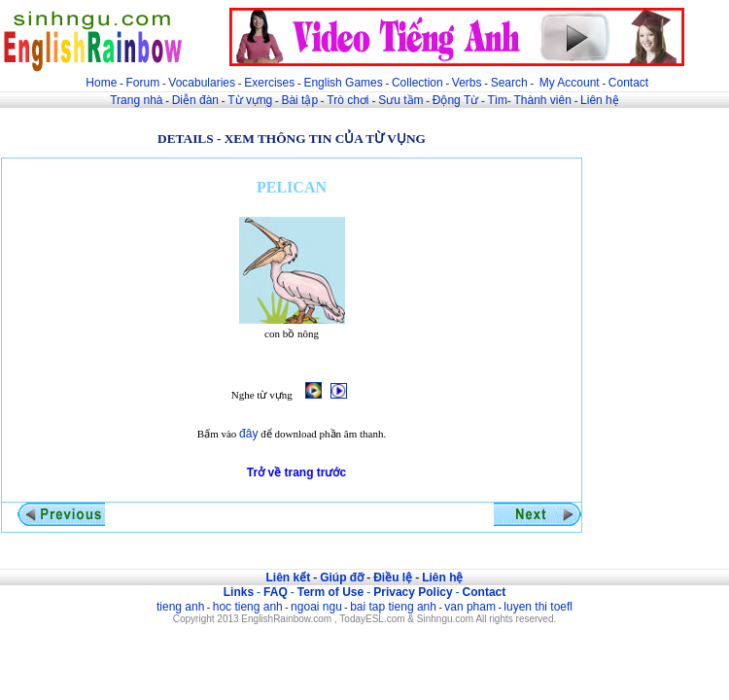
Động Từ (455, 100)
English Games (343, 83)
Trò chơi (349, 100)
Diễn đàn (195, 100)
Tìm (497, 100)
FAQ (276, 592)
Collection (417, 83)
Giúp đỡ (342, 577)
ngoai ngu (316, 607)
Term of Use (330, 592)
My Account (570, 83)
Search (509, 83)
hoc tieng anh (248, 607)
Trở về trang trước (296, 472)
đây (248, 434)
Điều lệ (393, 577)
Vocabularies (202, 83)
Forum (142, 83)
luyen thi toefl (538, 607)
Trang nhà (136, 100)
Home (101, 83)
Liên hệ (600, 100)
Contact (628, 83)
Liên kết (288, 577)
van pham (470, 607)
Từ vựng (250, 100)
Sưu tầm (400, 100)
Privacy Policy (413, 592)
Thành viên (543, 100)
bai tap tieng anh (393, 607)
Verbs (467, 83)
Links (239, 592)
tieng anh (180, 607)
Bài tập (299, 100)
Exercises (269, 83)
